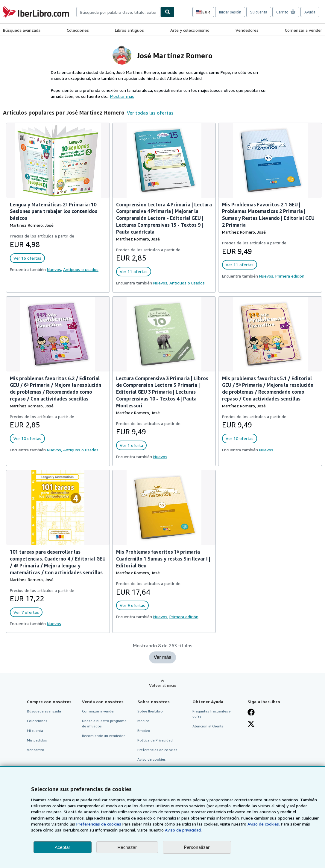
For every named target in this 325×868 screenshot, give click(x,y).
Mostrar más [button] (122, 96)
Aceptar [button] (63, 847)
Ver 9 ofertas (132, 605)
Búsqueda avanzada (22, 30)
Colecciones (78, 30)
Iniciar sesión (230, 12)
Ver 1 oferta (131, 445)
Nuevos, (54, 269)
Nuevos (160, 457)
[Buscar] (168, 12)
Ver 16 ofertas (27, 258)
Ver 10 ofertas (27, 438)
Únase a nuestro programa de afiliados (104, 723)
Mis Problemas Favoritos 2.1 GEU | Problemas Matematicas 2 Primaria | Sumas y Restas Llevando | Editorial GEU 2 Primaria (268, 215)
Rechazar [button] (127, 847)
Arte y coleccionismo (190, 30)
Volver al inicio (163, 685)
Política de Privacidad (155, 740)
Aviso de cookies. (264, 824)
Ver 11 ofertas (134, 271)
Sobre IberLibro (150, 711)
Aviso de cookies (152, 759)
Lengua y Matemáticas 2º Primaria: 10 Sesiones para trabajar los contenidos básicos (54, 211)
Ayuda (310, 12)
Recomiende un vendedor (103, 736)
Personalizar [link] (197, 847)
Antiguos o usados (81, 269)
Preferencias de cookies (99, 824)
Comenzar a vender (303, 30)
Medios (143, 721)
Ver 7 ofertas (26, 612)
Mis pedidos (37, 740)
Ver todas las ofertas (150, 113)
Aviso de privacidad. (183, 830)
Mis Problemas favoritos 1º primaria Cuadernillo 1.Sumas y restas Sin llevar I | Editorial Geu (163, 559)
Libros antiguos (129, 30)
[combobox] (119, 12)
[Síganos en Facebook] (251, 712)
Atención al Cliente (208, 726)
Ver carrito (36, 750)
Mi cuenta (35, 731)
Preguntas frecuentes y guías (212, 714)
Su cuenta (259, 12)
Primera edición (290, 276)
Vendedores (247, 30)
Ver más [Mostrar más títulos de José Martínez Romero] (163, 657)
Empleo (144, 731)
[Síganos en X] (251, 724)
